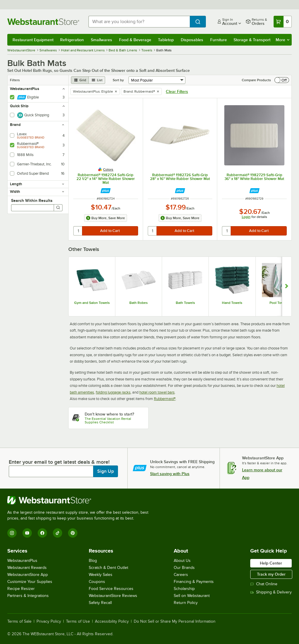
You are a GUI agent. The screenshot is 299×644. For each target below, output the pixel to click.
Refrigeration (72, 40)
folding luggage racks (113, 392)
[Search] (58, 208)
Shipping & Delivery (271, 592)
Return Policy (186, 603)
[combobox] (139, 22)
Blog (93, 561)
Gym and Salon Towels (92, 303)
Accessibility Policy (112, 622)
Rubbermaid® (165, 399)
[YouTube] (27, 533)
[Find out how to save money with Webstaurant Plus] (106, 191)
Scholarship (184, 589)
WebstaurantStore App (28, 575)
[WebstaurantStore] (80, 500)
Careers (181, 575)
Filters (15, 80)
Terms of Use (78, 622)
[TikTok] (58, 533)
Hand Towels (232, 303)
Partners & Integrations (28, 596)
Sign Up (106, 471)
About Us (182, 561)
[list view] (97, 80)
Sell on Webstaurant (192, 596)
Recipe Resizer (21, 589)
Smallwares (101, 40)
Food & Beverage (135, 40)
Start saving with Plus (170, 474)
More (283, 40)
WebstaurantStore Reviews (113, 596)
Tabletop (166, 40)
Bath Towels (185, 303)
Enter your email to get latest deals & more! (59, 462)
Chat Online (264, 584)
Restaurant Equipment (33, 40)
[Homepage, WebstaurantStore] (43, 22)
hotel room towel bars (157, 392)
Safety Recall (100, 603)
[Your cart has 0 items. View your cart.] (283, 22)
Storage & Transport (252, 40)
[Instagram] (12, 533)
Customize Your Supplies (30, 582)
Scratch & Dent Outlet (108, 568)
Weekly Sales (101, 575)
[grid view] (80, 80)
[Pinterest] (73, 533)
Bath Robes (139, 303)
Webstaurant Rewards (27, 568)
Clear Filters (177, 91)
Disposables (192, 40)
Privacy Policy (49, 622)
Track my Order (271, 574)
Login (246, 217)
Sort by (118, 80)
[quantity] (78, 231)
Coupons (97, 582)
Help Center (271, 563)
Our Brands (184, 568)
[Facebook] (42, 533)
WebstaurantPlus (22, 561)
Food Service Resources (111, 589)
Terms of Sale (19, 622)
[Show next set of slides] (287, 286)
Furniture (219, 40)
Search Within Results (32, 200)
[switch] (282, 80)
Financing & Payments (194, 582)
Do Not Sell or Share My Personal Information (175, 622)
